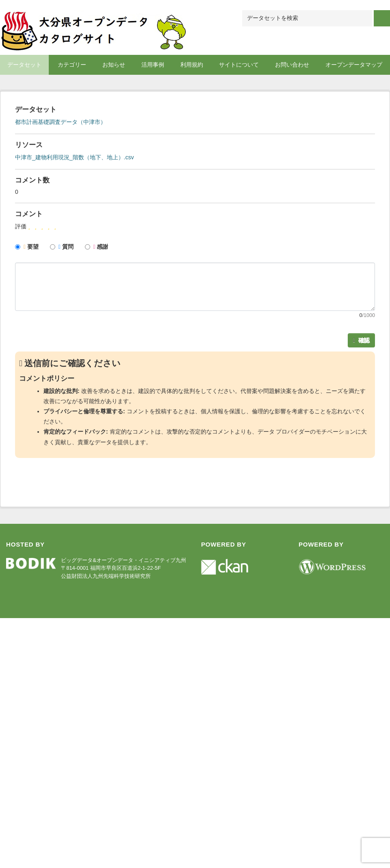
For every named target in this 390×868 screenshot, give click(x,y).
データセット (24, 65)
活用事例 (153, 65)
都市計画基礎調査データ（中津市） (61, 122)
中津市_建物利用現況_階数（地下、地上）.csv (74, 157)
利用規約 (192, 65)
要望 (27, 247)
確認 (361, 340)
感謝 (97, 247)
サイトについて (239, 65)
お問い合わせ (292, 65)
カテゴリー (72, 65)
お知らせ (114, 65)
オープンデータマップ (354, 65)
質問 (62, 247)
